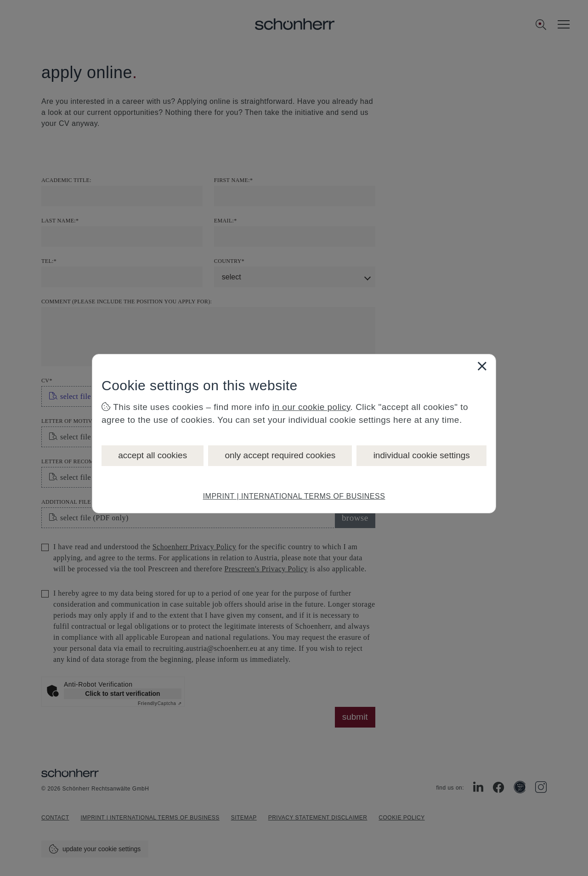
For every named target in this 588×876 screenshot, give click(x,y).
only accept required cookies (280, 455)
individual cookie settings (422, 455)
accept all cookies (153, 455)
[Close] (482, 366)
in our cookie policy (311, 407)
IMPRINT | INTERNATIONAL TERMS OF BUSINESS (294, 496)
